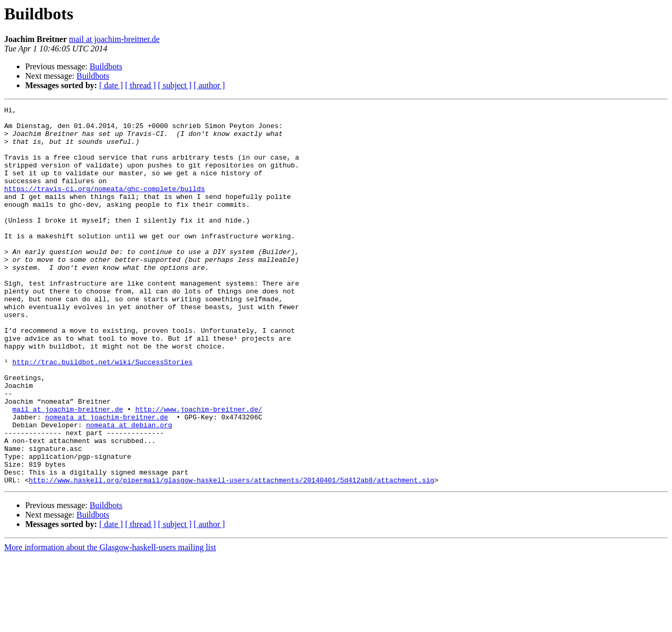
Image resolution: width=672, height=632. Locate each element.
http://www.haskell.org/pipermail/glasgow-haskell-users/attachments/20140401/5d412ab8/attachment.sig (232, 555)
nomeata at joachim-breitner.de (107, 480)
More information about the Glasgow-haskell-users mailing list (110, 623)
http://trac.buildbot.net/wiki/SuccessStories (103, 414)
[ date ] (111, 85)
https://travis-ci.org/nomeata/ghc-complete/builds (104, 206)
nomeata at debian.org (129, 489)
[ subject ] (175, 85)
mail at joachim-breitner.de (114, 39)
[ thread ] (140, 85)
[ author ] (209, 85)
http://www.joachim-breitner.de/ (199, 470)
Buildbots (106, 66)
